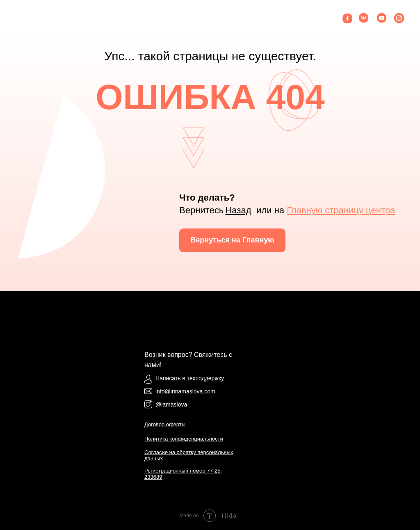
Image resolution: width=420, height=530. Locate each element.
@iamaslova (171, 404)
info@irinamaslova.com (185, 391)
